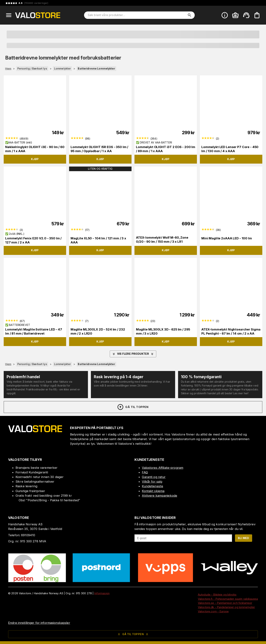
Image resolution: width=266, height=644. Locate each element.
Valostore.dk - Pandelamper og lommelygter (226, 607)
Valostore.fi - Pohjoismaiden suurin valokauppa (228, 599)
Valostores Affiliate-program (163, 468)
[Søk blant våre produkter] (137, 15)
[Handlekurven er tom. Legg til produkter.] (257, 15)
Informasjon (102, 593)
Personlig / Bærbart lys (32, 68)
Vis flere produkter (133, 354)
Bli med (244, 538)
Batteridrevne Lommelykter (96, 68)
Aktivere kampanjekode (160, 496)
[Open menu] (9, 15)
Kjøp (35, 159)
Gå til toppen (133, 407)
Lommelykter (62, 68)
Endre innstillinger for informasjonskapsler (39, 623)
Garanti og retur (154, 477)
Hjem (8, 69)
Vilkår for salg (152, 482)
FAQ (145, 472)
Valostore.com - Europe (213, 611)
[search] (190, 15)
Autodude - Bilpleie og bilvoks (217, 595)
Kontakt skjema (153, 491)
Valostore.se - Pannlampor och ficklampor (225, 603)
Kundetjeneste (152, 486)
